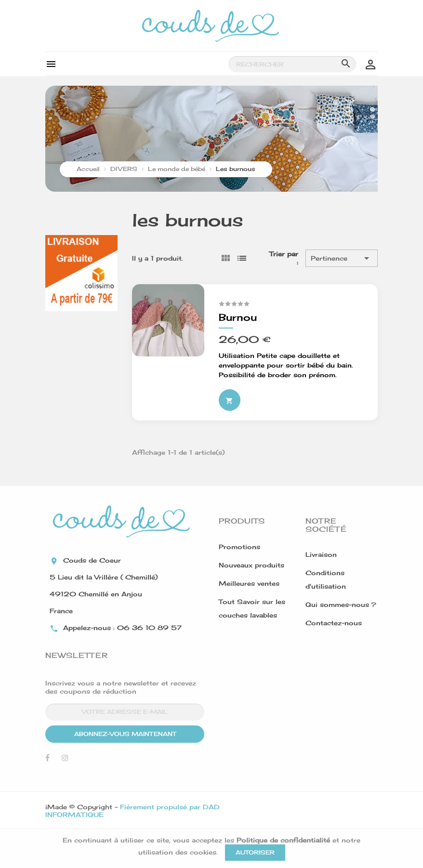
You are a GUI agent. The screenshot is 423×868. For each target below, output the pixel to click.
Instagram (65, 760)
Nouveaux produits (251, 565)
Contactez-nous (334, 623)
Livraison (321, 554)
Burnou (238, 317)
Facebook (47, 760)
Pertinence (342, 258)
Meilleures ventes (249, 583)
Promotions (239, 547)
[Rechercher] (292, 64)
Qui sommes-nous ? (341, 605)
